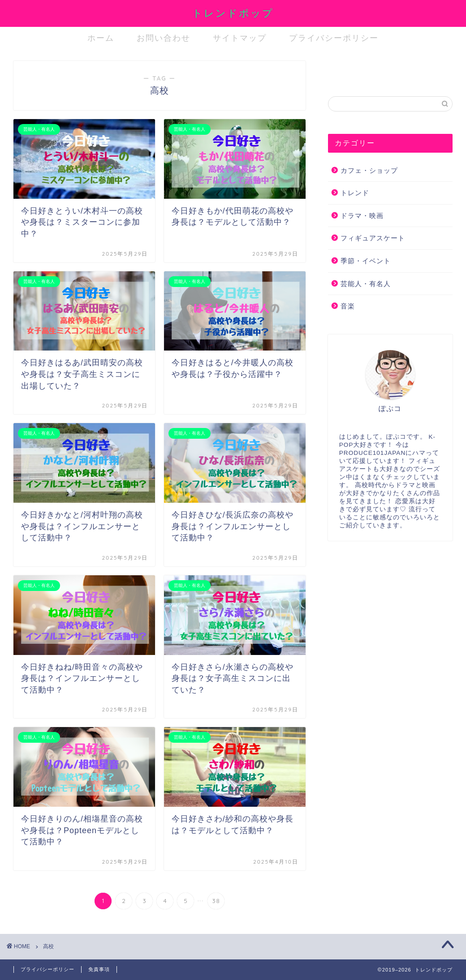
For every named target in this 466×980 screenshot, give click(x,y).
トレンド (355, 193)
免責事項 (99, 969)
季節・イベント (366, 261)
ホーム (101, 38)
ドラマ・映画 (362, 216)
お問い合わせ (164, 38)
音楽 (348, 306)
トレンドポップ (233, 13)
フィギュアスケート (373, 238)
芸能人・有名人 (366, 284)
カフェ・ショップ (369, 170)
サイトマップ (240, 38)
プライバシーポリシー (334, 38)
